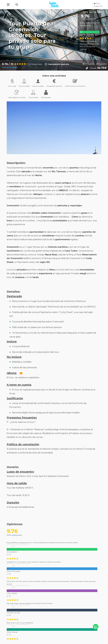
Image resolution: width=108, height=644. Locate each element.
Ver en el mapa (9, 67)
